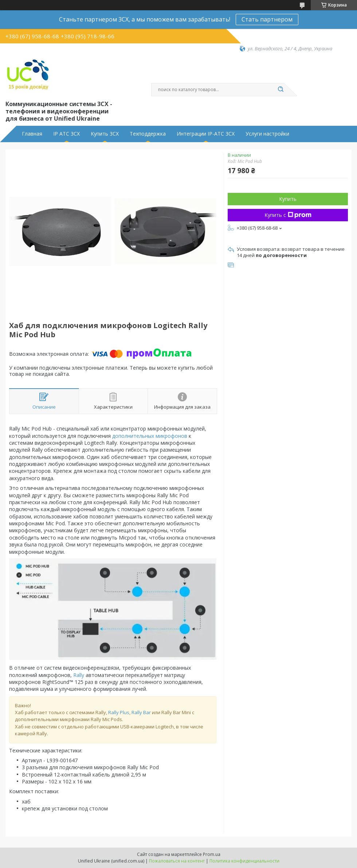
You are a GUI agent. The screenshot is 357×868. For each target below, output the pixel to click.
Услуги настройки (267, 134)
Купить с (288, 215)
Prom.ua (212, 854)
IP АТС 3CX (66, 134)
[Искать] (280, 90)
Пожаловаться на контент (177, 861)
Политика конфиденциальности (244, 861)
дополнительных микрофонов (150, 436)
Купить (288, 199)
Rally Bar (141, 712)
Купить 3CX (105, 134)
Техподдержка (148, 134)
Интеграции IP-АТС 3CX (206, 134)
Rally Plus (119, 712)
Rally (79, 675)
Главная (32, 134)
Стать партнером (267, 19)
